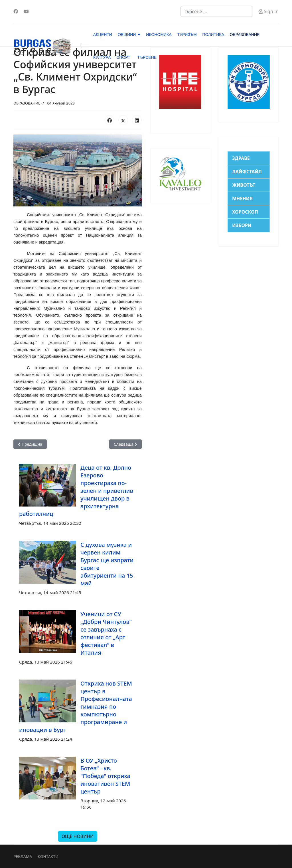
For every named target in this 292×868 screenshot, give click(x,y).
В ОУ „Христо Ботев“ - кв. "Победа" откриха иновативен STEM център (105, 776)
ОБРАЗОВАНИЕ (245, 35)
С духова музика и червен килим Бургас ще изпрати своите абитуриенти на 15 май (107, 564)
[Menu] (85, 46)
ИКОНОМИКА (159, 35)
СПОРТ (123, 57)
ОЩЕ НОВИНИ (78, 836)
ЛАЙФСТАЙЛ (247, 172)
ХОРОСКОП (245, 212)
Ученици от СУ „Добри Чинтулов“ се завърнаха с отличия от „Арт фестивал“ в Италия (106, 633)
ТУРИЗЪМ (187, 35)
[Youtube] (26, 11)
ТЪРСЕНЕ (147, 57)
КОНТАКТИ (48, 856)
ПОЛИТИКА (213, 35)
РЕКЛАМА (23, 856)
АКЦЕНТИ (103, 35)
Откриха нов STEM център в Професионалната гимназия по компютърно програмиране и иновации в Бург (76, 707)
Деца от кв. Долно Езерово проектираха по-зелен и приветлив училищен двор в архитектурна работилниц (76, 491)
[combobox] (217, 11)
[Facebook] (16, 11)
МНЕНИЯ (242, 198)
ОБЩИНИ (127, 35)
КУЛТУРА (102, 57)
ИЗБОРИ (242, 225)
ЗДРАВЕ (241, 158)
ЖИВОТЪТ (244, 185)
